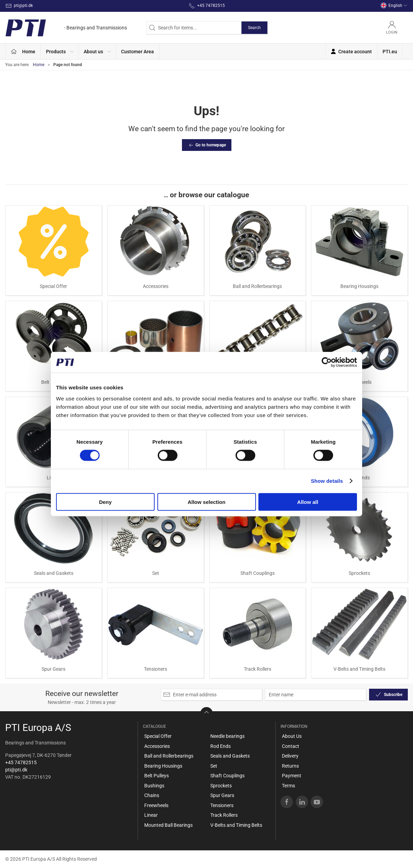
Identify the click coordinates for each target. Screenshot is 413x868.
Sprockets (359, 573)
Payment (292, 776)
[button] (60, 51)
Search (254, 28)
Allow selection (206, 502)
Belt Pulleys (157, 776)
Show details (327, 481)
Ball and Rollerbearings (257, 286)
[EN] (66, 28)
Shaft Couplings (258, 573)
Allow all (308, 502)
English (394, 6)
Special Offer (53, 286)
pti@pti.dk (16, 770)
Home (39, 65)
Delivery (290, 756)
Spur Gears (53, 669)
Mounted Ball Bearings (168, 825)
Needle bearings (227, 736)
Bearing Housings (359, 286)
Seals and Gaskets (54, 573)
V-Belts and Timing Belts (359, 669)
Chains (152, 795)
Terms (288, 786)
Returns (290, 766)
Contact (291, 746)
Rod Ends (221, 746)
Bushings (154, 786)
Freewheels (156, 805)
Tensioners (155, 669)
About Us (292, 736)
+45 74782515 (21, 762)
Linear (151, 815)
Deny (105, 502)
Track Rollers (258, 669)
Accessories (156, 286)
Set (156, 573)
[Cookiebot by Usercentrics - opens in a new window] (327, 362)
